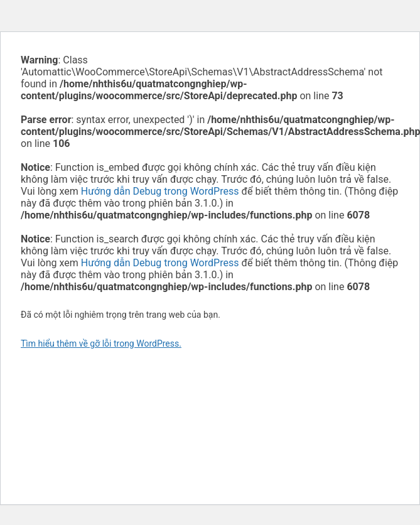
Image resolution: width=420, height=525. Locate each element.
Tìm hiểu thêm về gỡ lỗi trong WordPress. (101, 344)
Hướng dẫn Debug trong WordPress (160, 191)
